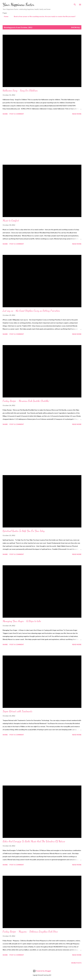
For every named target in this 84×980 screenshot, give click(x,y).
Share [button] (5, 114)
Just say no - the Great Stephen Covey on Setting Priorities (31, 311)
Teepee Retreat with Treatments (17, 711)
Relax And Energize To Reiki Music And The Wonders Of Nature (34, 841)
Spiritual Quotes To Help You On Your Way (24, 531)
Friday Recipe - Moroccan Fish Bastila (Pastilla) (26, 401)
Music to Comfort (11, 220)
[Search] (75, 4)
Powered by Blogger (42, 971)
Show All (76, 27)
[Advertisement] (42, 140)
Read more (77, 114)
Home (5, 16)
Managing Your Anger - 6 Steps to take (22, 621)
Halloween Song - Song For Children (20, 90)
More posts (76, 963)
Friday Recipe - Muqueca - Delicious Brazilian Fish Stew (30, 932)
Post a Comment (17, 114)
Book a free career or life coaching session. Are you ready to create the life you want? (43, 16)
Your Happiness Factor (18, 5)
